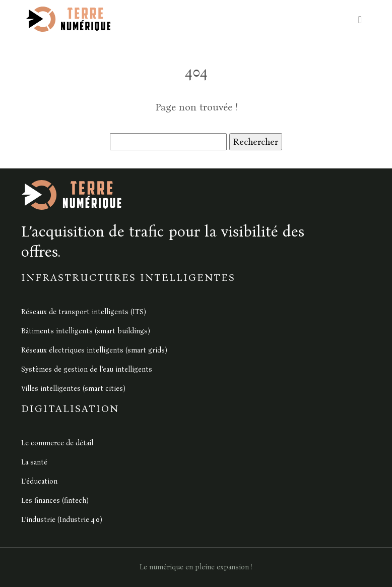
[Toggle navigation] (360, 19)
